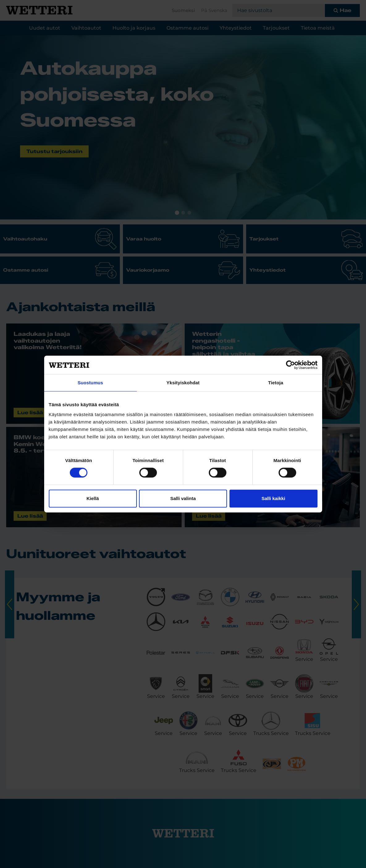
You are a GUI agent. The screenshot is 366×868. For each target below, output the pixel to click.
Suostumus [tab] (90, 383)
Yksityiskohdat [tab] (183, 383)
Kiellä (93, 498)
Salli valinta (183, 498)
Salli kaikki (273, 498)
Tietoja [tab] (276, 383)
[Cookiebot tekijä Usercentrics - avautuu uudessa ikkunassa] (290, 365)
